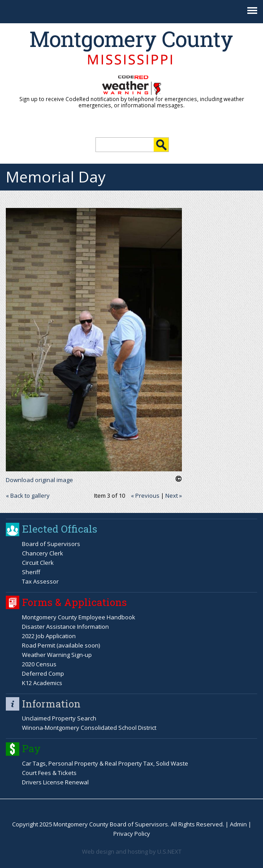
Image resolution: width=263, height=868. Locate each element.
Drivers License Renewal (55, 782)
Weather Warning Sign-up (57, 655)
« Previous (145, 495)
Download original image (39, 480)
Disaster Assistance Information (65, 627)
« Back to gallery (28, 495)
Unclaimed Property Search (59, 718)
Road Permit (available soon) (61, 645)
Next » (174, 495)
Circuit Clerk (38, 563)
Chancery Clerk (43, 553)
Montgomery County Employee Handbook (79, 617)
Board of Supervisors (51, 544)
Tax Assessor (40, 581)
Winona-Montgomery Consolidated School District (89, 728)
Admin (238, 824)
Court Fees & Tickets (49, 773)
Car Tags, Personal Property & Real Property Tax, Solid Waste (105, 763)
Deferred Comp (43, 673)
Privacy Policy (132, 834)
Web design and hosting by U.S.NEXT (132, 851)
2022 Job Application (49, 636)
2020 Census (39, 664)
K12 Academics (42, 683)
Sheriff (31, 572)
